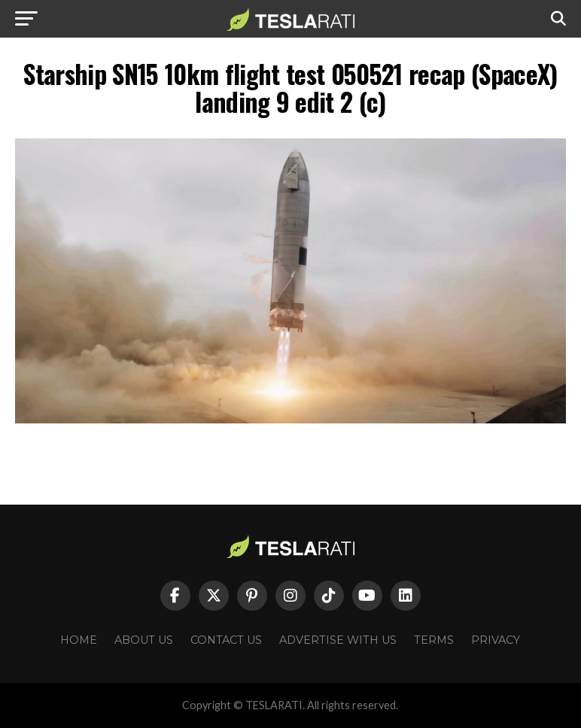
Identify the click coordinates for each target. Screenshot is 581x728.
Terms (434, 640)
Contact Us (226, 640)
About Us (144, 640)
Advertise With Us (338, 640)
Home (79, 640)
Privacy (496, 640)
